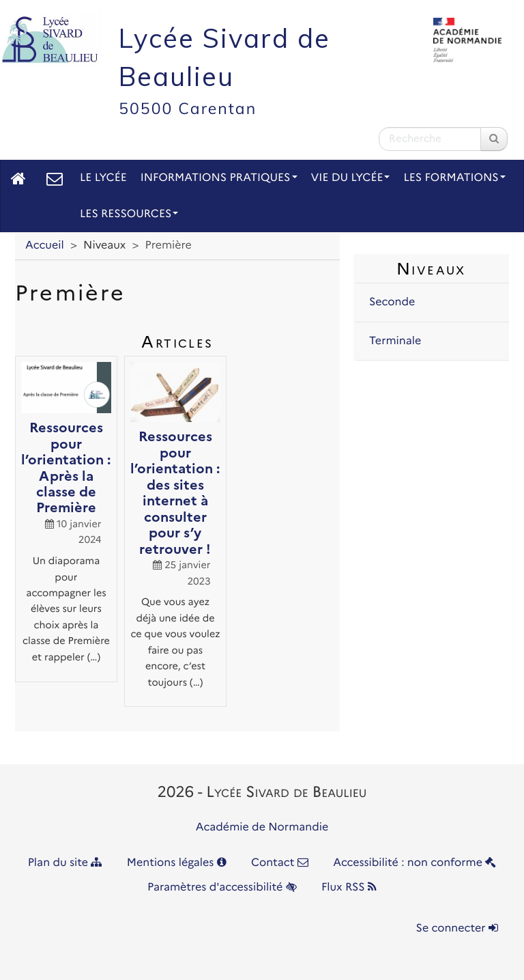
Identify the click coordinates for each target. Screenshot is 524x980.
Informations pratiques (219, 178)
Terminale (395, 341)
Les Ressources (129, 214)
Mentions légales (177, 863)
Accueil (45, 246)
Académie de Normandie (262, 827)
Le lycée (103, 178)
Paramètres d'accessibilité (222, 887)
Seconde (392, 302)
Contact (280, 863)
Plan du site (65, 863)
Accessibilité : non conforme (414, 863)
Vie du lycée (351, 178)
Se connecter (457, 928)
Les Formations (454, 178)
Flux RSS (349, 887)
